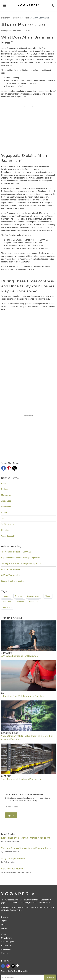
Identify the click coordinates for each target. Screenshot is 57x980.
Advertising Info (8, 942)
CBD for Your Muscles (11, 575)
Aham (4, 483)
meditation (17, 18)
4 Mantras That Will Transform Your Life (23, 696)
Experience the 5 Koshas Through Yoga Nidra (21, 558)
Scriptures (7, 602)
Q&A (3, 925)
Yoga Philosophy (8, 536)
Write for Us (6, 946)
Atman (4, 513)
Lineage (6, 596)
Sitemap (5, 953)
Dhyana (18, 596)
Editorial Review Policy (12, 910)
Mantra (28, 18)
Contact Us (6, 949)
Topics (4, 921)
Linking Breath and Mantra (12, 581)
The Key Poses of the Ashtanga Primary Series (21, 564)
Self (3, 518)
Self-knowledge (8, 524)
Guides (4, 928)
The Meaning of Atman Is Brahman (16, 552)
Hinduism (5, 530)
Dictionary (5, 18)
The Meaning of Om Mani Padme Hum (22, 779)
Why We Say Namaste (11, 569)
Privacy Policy (50, 907)
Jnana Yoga (6, 501)
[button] (52, 5)
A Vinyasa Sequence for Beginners (20, 656)
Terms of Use (36, 907)
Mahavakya (6, 495)
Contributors (6, 938)
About (4, 934)
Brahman (5, 489)
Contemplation (33, 596)
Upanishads (6, 507)
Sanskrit (20, 602)
